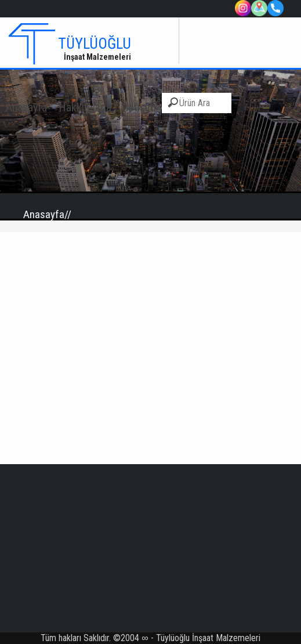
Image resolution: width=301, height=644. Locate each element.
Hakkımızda (85, 107)
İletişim (139, 107)
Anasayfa (26, 107)
